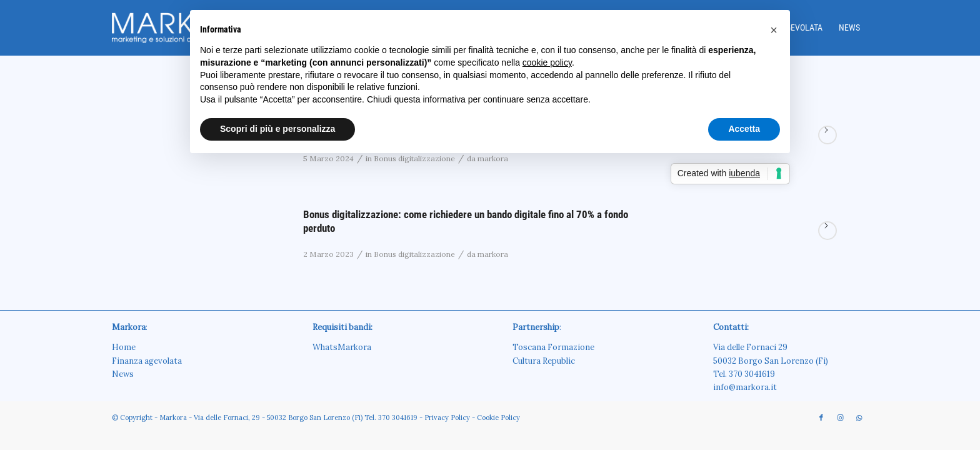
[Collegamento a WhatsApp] (859, 417)
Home (124, 347)
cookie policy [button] (547, 62)
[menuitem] (849, 27)
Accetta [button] (744, 129)
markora (493, 254)
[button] (774, 30)
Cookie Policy (498, 417)
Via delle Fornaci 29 (750, 347)
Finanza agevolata (147, 361)
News (123, 374)
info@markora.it (745, 387)
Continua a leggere (827, 135)
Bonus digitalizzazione (414, 254)
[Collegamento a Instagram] (840, 417)
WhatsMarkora (342, 347)
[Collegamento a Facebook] (821, 417)
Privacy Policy (447, 417)
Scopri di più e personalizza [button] (277, 129)
